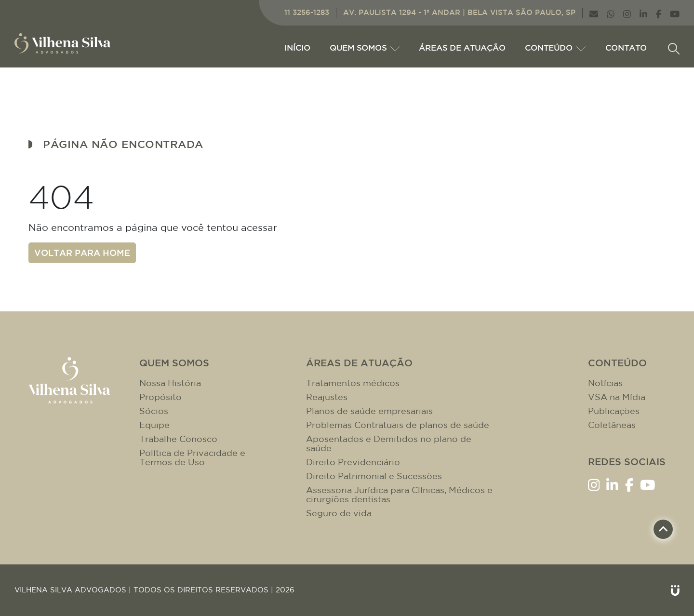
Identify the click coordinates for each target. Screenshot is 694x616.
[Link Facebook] (659, 13)
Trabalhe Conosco (178, 439)
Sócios (154, 411)
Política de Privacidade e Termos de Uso (192, 457)
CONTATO (626, 48)
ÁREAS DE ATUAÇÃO (462, 48)
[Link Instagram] (627, 13)
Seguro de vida (339, 513)
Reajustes (327, 397)
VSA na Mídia (617, 397)
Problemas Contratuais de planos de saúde (398, 425)
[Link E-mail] (594, 13)
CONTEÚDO (555, 48)
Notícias (605, 383)
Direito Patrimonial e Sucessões (374, 476)
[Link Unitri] (675, 590)
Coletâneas (612, 425)
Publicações (614, 411)
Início (297, 48)
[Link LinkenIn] (643, 13)
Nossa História (170, 383)
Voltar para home (82, 253)
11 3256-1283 (307, 12)
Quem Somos (365, 48)
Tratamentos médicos (353, 383)
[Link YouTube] (675, 13)
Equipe (154, 425)
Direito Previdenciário (353, 462)
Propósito (160, 397)
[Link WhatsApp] (611, 13)
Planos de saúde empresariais (369, 411)
